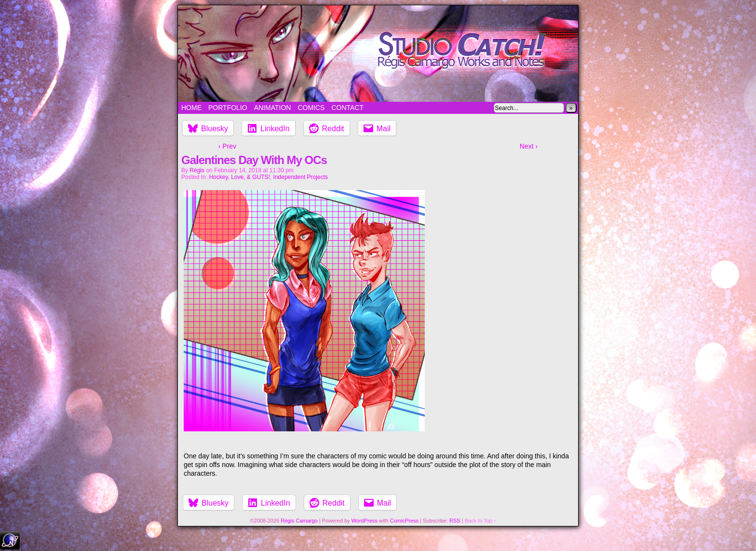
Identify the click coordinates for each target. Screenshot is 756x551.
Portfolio (228, 108)
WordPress (364, 521)
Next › (529, 146)
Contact (347, 108)
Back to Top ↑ (481, 521)
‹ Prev (227, 146)
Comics (311, 108)
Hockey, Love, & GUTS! (239, 177)
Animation (273, 108)
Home (191, 108)
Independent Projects (301, 177)
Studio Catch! (378, 54)
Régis (197, 170)
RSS (455, 521)
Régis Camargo (299, 521)
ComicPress (404, 521)
